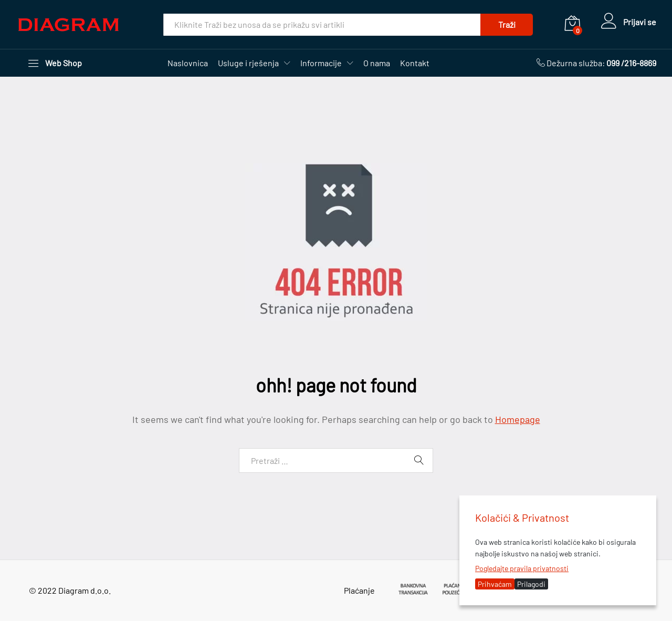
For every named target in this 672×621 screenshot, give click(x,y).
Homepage (518, 419)
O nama (377, 63)
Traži (507, 24)
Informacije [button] (321, 63)
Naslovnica (188, 63)
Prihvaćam (495, 584)
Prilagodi (531, 584)
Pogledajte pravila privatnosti (522, 568)
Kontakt (415, 63)
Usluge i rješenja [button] (248, 63)
